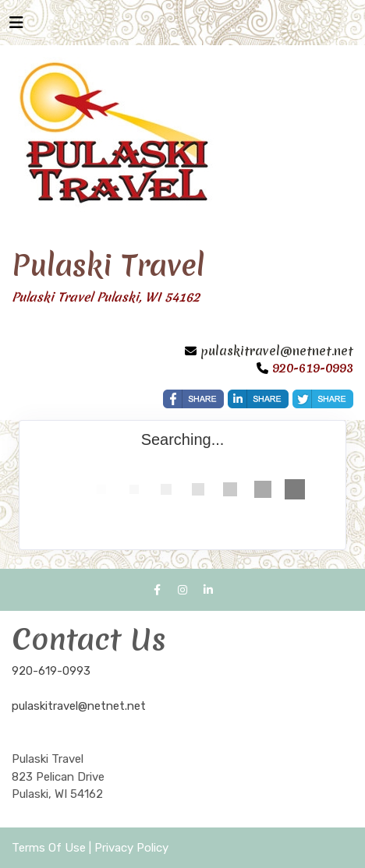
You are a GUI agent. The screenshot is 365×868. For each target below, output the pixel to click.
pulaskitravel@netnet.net (277, 351)
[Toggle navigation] (16, 26)
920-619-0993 (51, 671)
